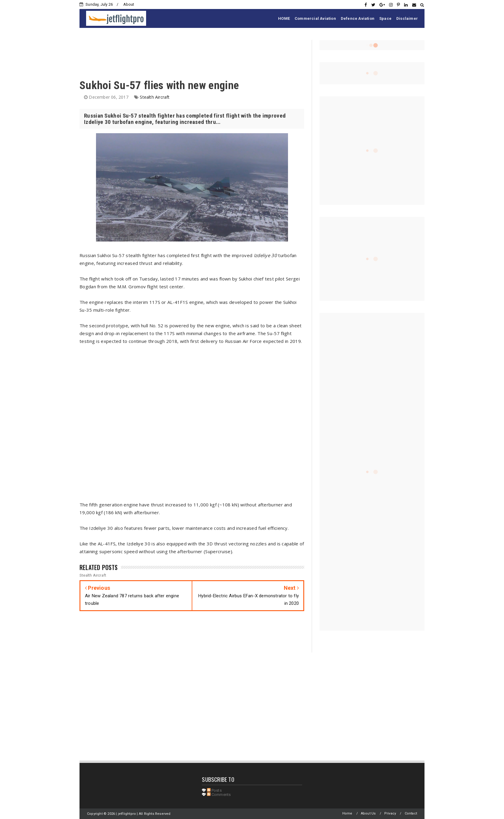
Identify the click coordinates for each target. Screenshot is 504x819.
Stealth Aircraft (155, 97)
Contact (411, 813)
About (129, 4)
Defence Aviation (358, 18)
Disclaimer (407, 18)
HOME (284, 18)
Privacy (390, 813)
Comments (219, 795)
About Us (368, 813)
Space (385, 18)
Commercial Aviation (315, 18)
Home (347, 813)
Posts (214, 790)
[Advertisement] (189, 53)
